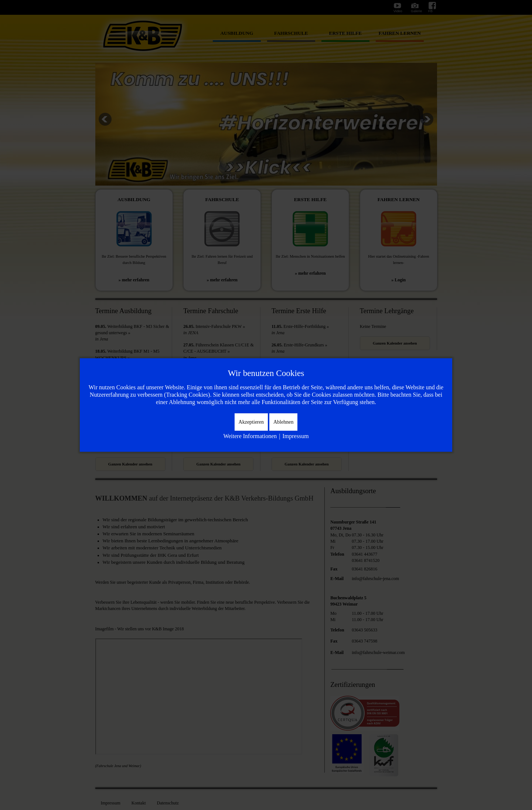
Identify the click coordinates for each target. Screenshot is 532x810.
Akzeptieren (251, 422)
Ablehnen (283, 422)
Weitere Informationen (250, 436)
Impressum (295, 436)
